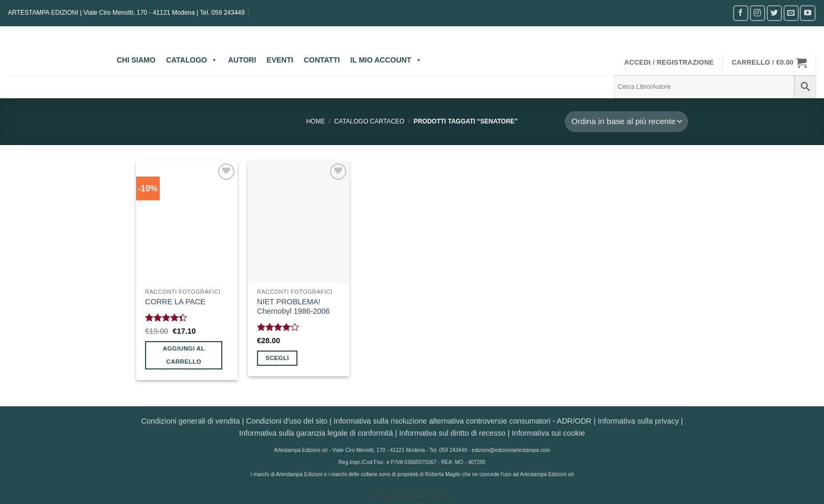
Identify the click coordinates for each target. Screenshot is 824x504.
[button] (669, 63)
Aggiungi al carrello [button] (184, 355)
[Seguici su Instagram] (758, 13)
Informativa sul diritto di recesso (452, 433)
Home (316, 121)
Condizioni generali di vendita (190, 421)
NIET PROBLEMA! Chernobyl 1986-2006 (293, 307)
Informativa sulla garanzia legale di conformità (316, 433)
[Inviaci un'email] (791, 13)
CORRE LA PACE (175, 302)
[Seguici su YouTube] (807, 13)
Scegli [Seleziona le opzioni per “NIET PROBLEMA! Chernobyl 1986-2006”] (277, 358)
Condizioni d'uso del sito (287, 421)
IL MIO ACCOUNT (386, 60)
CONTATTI (322, 60)
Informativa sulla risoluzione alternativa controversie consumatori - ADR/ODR (463, 421)
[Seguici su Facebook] (741, 13)
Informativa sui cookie (548, 433)
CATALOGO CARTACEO (369, 121)
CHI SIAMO (136, 60)
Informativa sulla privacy (638, 421)
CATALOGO (192, 60)
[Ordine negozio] (626, 122)
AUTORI (242, 60)
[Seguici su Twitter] (774, 13)
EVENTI (280, 60)
